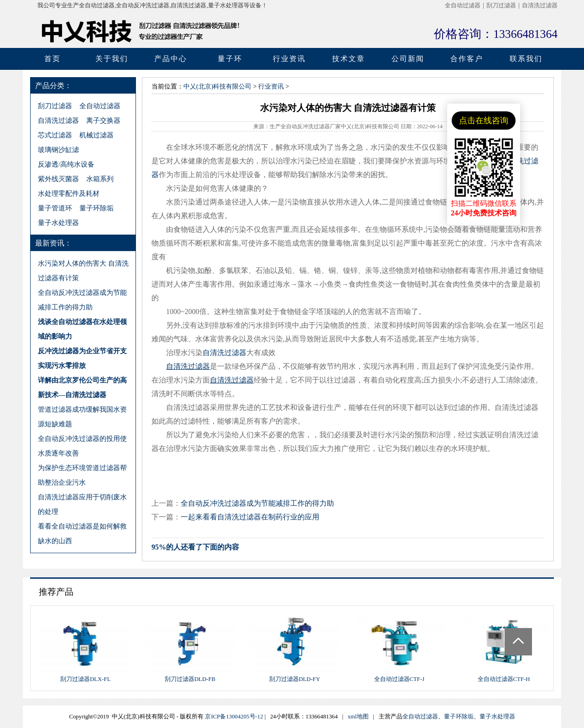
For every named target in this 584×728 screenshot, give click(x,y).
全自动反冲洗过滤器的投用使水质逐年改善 (82, 446)
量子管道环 (55, 208)
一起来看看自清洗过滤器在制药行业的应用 (250, 517)
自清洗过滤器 (540, 5)
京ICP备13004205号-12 (234, 717)
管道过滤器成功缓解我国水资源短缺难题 (82, 416)
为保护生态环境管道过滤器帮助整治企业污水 (82, 475)
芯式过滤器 (55, 135)
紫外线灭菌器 (58, 179)
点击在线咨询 (484, 120)
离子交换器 (103, 120)
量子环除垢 (96, 208)
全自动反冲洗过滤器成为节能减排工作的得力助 (82, 300)
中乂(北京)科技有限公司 (217, 86)
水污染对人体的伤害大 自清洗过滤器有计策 (83, 270)
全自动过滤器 (463, 5)
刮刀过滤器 (501, 5)
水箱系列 (100, 179)
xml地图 (358, 717)
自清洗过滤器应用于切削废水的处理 (82, 504)
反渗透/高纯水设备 (66, 164)
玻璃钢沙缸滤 (58, 149)
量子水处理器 (58, 223)
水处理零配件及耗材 (69, 193)
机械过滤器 (96, 135)
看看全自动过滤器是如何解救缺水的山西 (82, 533)
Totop (518, 642)
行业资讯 (271, 86)
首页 (52, 59)
